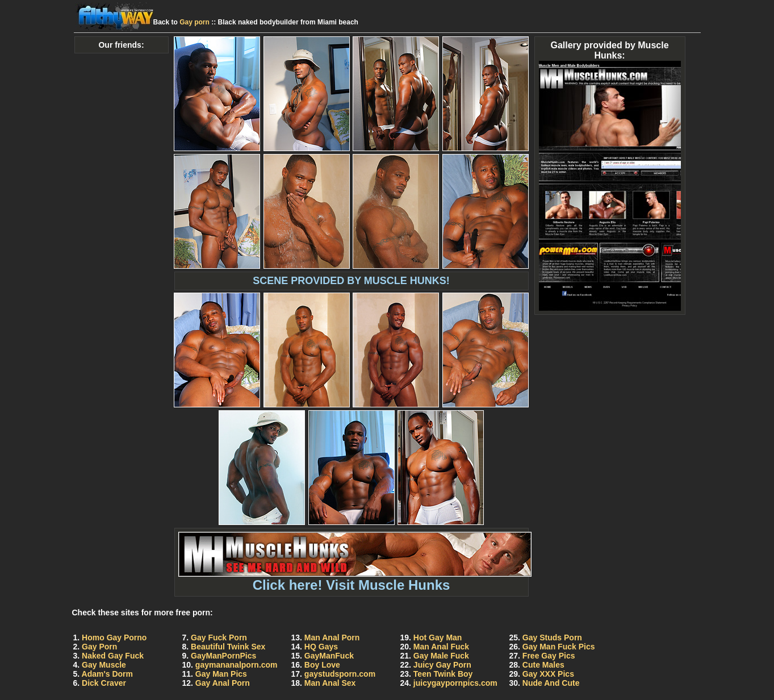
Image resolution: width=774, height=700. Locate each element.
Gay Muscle (104, 665)
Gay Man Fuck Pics (559, 647)
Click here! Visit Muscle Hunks (355, 579)
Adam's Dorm (107, 674)
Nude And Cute (551, 683)
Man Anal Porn (332, 637)
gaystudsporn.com (340, 674)
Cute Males (543, 665)
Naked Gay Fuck (113, 656)
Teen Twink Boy (443, 674)
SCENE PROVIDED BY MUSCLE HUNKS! (351, 281)
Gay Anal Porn (223, 683)
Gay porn (194, 22)
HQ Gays (321, 647)
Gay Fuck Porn (219, 637)
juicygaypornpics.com (455, 683)
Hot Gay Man (438, 637)
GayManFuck (329, 656)
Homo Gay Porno (114, 637)
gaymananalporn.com (237, 665)
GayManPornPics (223, 656)
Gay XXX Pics (548, 674)
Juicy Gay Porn (442, 665)
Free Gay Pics (549, 656)
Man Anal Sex (330, 683)
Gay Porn (99, 647)
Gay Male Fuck (441, 656)
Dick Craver (104, 683)
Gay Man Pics (221, 674)
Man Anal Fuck (441, 647)
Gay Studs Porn (552, 637)
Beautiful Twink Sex (228, 647)
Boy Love (322, 665)
